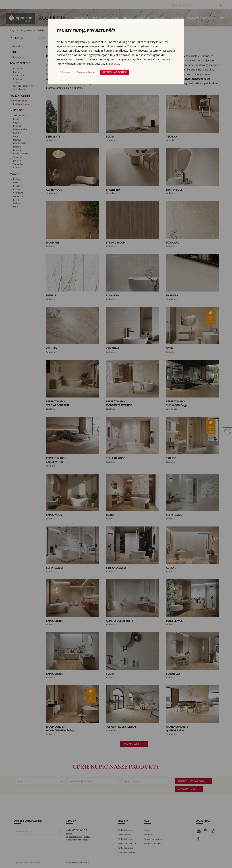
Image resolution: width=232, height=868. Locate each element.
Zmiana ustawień (86, 72)
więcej (115, 64)
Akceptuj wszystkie (115, 72)
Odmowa (65, 72)
